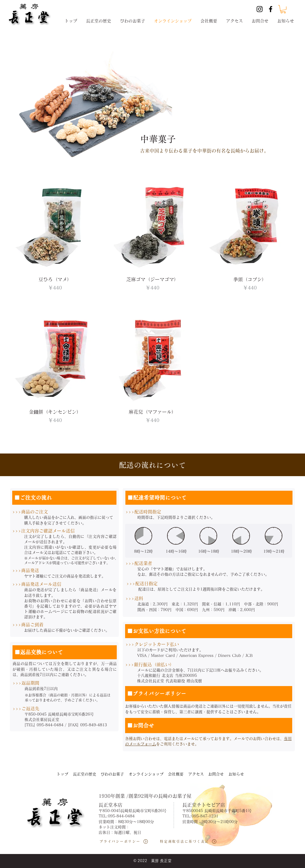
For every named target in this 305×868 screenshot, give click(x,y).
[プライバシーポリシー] (127, 841)
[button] (283, 9)
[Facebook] (271, 9)
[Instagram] (260, 9)
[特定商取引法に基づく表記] (191, 841)
